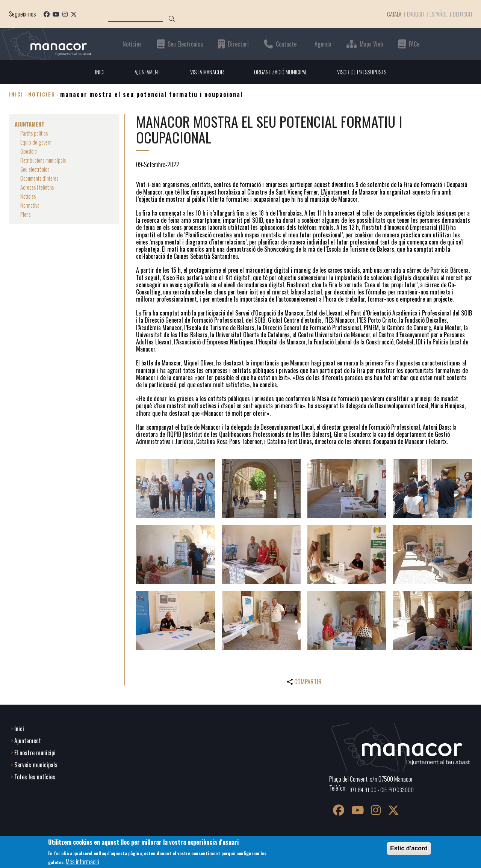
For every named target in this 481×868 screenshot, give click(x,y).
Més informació (82, 862)
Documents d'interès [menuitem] (42, 178)
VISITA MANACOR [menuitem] (205, 72)
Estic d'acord (409, 848)
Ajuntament (28, 740)
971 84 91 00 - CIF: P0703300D (383, 789)
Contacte (286, 44)
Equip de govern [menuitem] (37, 142)
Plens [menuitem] (26, 214)
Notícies (132, 44)
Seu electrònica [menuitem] (37, 169)
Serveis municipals (36, 764)
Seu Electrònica (185, 44)
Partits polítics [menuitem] (36, 133)
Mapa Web (371, 44)
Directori (238, 44)
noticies (42, 94)
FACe (414, 44)
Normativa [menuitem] (31, 205)
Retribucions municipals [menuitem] (46, 160)
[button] (175, 489)
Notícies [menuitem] (29, 196)
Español (436, 14)
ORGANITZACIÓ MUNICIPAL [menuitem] (281, 72)
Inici (16, 94)
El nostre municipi (35, 752)
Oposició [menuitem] (29, 151)
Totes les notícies (35, 776)
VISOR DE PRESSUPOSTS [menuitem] (366, 72)
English (412, 14)
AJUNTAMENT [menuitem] (142, 72)
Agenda (323, 44)
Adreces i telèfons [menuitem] (40, 187)
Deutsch (462, 14)
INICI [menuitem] (93, 72)
